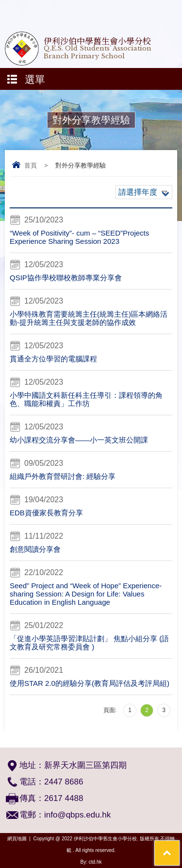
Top (179, 846)
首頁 (31, 165)
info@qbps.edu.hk (77, 815)
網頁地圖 (17, 839)
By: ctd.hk (91, 862)
